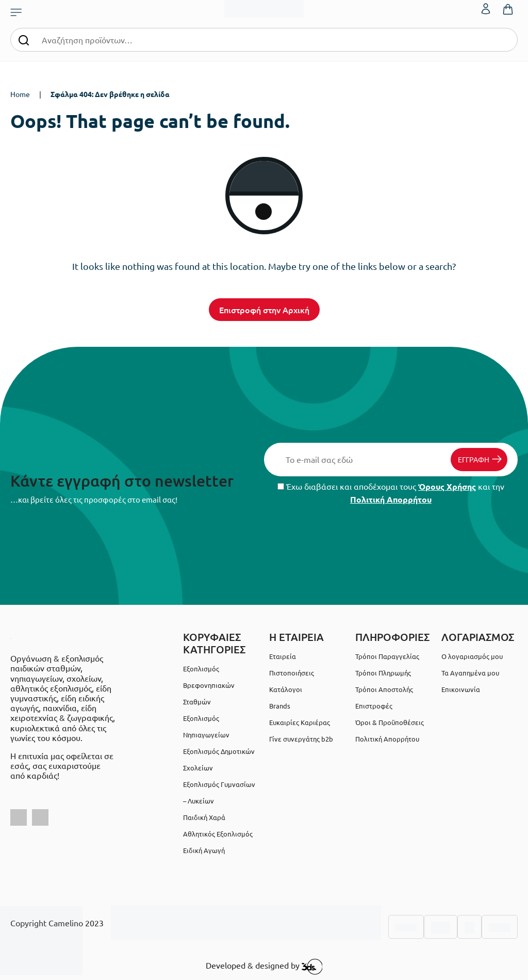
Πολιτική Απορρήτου (391, 499)
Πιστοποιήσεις (292, 673)
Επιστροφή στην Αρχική (264, 310)
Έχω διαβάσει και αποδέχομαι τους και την (391, 493)
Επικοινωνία (461, 689)
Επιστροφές (374, 706)
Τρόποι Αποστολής (384, 689)
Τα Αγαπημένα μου (470, 673)
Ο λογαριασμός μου (472, 656)
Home (20, 94)
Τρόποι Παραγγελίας (387, 656)
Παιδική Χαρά (204, 817)
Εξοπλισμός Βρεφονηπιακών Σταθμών (209, 685)
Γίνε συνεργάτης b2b (301, 739)
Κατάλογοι (286, 689)
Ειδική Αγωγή (204, 850)
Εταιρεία (283, 656)
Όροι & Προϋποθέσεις (390, 722)
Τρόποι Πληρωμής (383, 673)
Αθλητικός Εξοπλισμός (218, 834)
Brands (280, 706)
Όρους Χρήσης (447, 486)
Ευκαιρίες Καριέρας (300, 722)
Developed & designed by (264, 967)
